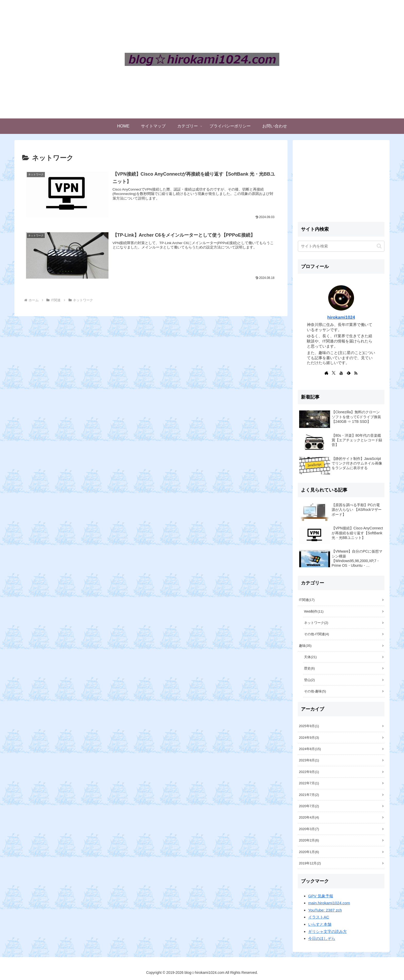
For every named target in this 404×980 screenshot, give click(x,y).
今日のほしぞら (322, 938)
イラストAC (319, 917)
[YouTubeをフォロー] (341, 373)
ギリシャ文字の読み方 (327, 931)
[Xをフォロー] (334, 373)
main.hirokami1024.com (329, 903)
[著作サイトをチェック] (326, 373)
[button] (379, 246)
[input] (341, 246)
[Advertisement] (341, 181)
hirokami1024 (341, 317)
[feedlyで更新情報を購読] (349, 373)
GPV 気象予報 (321, 896)
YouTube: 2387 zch (325, 910)
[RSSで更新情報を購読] (356, 373)
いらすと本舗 (320, 924)
